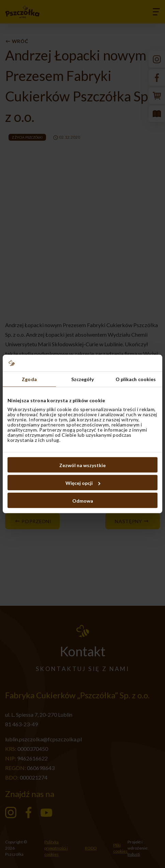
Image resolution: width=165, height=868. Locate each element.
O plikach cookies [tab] (136, 379)
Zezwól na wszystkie (82, 465)
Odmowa (83, 501)
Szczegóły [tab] (83, 379)
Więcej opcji (83, 483)
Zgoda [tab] (29, 379)
